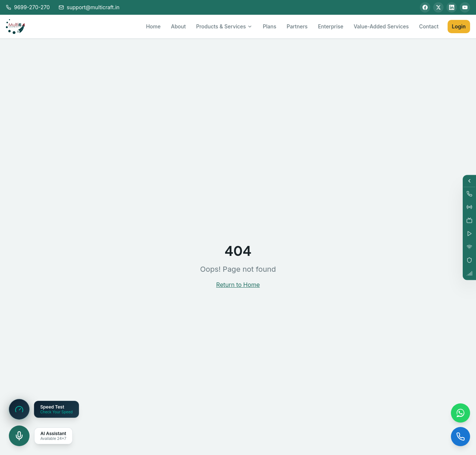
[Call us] (461, 437)
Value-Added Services (381, 26)
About (178, 26)
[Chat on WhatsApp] (461, 413)
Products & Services (224, 26)
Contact (429, 26)
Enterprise (331, 26)
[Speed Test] (19, 409)
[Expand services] (469, 181)
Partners (297, 26)
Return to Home (238, 285)
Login (459, 26)
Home (154, 26)
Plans (269, 26)
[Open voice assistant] (19, 436)
